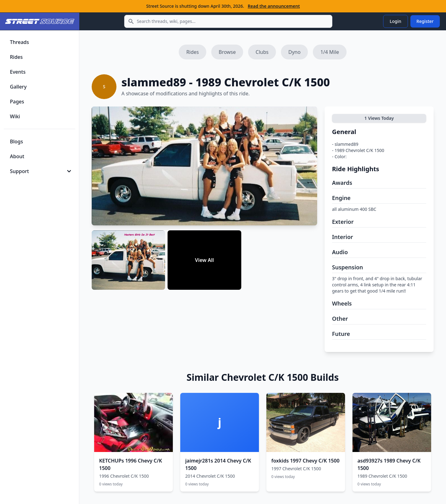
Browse (227, 52)
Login (395, 21)
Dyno (294, 52)
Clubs (262, 52)
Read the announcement (274, 6)
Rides (192, 52)
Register (425, 21)
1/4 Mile (330, 52)
